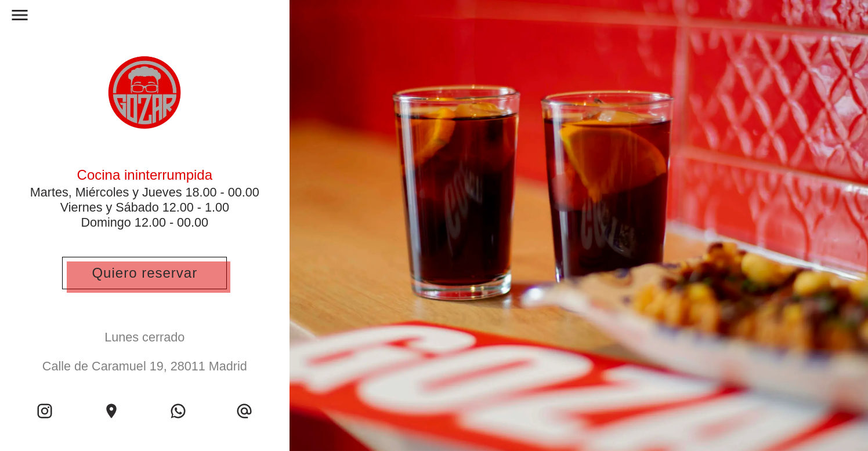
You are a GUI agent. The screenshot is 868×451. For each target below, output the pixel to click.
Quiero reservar (144, 273)
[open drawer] (20, 18)
